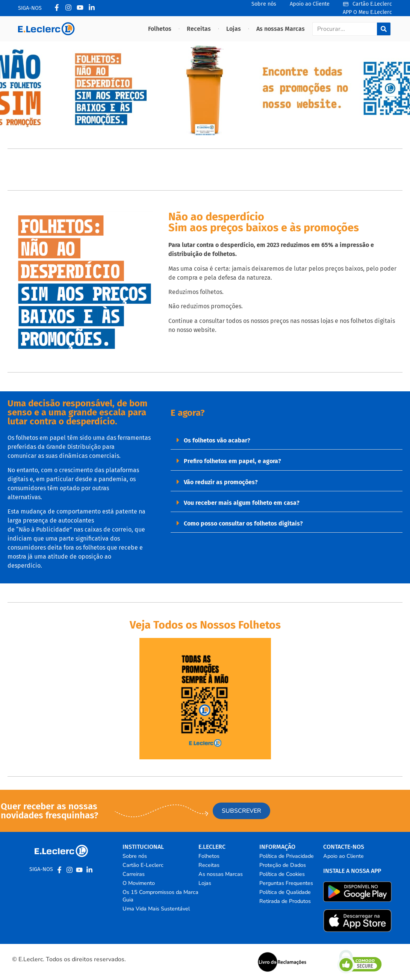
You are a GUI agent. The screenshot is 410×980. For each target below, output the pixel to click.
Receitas (199, 29)
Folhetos (160, 29)
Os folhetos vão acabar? (217, 440)
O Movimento (139, 883)
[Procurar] (384, 29)
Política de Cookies (282, 874)
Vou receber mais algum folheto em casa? (242, 503)
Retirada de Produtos (285, 901)
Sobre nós (135, 856)
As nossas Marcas (281, 29)
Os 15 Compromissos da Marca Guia (160, 896)
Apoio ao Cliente (343, 856)
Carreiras (134, 874)
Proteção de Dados (283, 865)
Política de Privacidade (287, 856)
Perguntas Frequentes (286, 883)
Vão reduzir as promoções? (221, 482)
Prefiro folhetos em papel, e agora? (232, 461)
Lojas (234, 29)
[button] (287, 440)
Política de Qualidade (285, 892)
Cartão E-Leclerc (143, 865)
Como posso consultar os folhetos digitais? (243, 523)
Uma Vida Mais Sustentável (156, 909)
